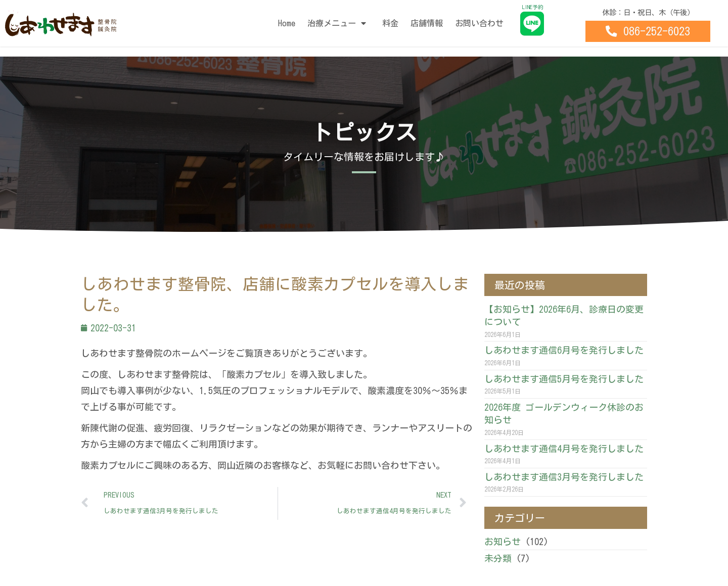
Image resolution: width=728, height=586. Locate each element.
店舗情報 (427, 23)
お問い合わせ (479, 23)
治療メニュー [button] (339, 23)
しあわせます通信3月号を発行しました (564, 477)
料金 (390, 23)
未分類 (498, 558)
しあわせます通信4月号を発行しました (564, 449)
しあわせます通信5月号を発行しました (564, 379)
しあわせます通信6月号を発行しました (564, 350)
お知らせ (503, 542)
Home (287, 23)
